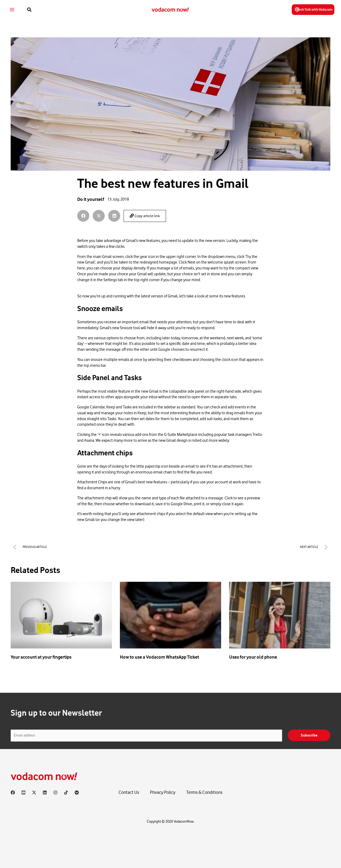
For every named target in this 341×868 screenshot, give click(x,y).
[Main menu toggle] (14, 10)
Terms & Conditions (204, 793)
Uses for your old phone (253, 657)
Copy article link (145, 216)
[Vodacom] (77, 793)
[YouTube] (23, 793)
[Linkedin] (45, 793)
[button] (32, 10)
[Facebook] (13, 793)
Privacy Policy (163, 793)
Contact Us (129, 793)
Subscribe (309, 735)
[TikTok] (66, 793)
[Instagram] (55, 793)
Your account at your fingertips (41, 657)
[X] (34, 793)
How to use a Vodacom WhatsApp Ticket (159, 657)
